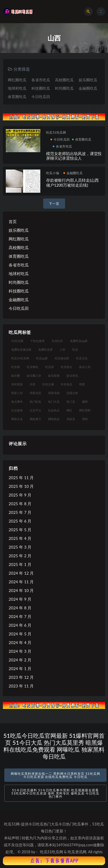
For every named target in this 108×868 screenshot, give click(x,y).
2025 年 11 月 (21, 478)
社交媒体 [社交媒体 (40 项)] (17, 410)
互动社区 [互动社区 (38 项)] (57, 341)
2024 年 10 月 (21, 590)
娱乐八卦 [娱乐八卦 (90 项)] (85, 367)
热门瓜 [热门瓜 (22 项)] (71, 402)
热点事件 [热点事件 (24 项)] (17, 402)
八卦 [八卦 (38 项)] (62, 350)
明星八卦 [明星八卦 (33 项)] (17, 393)
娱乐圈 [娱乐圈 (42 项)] (16, 376)
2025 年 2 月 (20, 556)
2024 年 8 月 (20, 608)
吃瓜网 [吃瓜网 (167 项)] (16, 367)
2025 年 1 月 (20, 564)
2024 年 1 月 (20, 669)
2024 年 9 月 (20, 599)
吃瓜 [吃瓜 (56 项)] (75, 350)
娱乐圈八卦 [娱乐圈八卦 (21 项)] (34, 376)
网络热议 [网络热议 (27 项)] (54, 419)
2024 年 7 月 (20, 616)
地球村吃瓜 (17, 88)
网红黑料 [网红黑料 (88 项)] (85, 410)
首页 (13, 221)
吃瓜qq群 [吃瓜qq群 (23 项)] (42, 358)
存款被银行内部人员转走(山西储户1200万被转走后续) (72, 183)
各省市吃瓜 (41, 80)
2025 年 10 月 (21, 486)
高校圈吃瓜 (64, 80)
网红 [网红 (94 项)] (69, 410)
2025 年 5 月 (20, 530)
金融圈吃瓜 (88, 88)
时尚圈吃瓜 (64, 88)
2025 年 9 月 (20, 495)
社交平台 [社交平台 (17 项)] (35, 410)
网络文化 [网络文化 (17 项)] (17, 419)
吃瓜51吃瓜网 (56, 132)
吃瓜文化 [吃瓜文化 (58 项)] (82, 358)
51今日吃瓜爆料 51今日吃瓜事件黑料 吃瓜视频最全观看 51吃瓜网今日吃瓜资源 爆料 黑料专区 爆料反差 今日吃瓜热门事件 (56, 793)
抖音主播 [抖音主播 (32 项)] (48, 384)
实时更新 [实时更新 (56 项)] (17, 384)
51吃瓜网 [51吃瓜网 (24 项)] (17, 341)
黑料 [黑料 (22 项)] (85, 419)
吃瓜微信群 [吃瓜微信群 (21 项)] (62, 358)
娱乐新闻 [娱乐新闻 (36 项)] (54, 376)
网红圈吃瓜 (17, 80)
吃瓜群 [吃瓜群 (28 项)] (50, 367)
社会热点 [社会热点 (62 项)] (54, 410)
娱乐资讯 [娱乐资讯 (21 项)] (72, 376)
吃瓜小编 (53, 173)
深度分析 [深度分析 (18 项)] (72, 393)
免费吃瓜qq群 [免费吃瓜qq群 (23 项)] (79, 341)
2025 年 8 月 (20, 504)
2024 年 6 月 (20, 625)
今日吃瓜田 (41, 97)
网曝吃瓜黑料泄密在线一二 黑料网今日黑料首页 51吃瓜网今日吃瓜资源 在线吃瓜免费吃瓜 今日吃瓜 (55, 775)
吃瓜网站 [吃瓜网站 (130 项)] (33, 367)
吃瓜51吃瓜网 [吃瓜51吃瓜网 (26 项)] (20, 358)
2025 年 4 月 (20, 538)
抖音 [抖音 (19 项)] (33, 384)
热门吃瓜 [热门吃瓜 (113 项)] (35, 402)
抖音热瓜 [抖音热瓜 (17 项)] (67, 384)
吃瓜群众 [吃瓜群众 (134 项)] (67, 367)
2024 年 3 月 (20, 651)
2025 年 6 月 (20, 521)
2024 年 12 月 (21, 573)
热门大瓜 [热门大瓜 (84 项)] (54, 402)
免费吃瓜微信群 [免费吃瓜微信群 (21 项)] (21, 350)
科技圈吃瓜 (41, 88)
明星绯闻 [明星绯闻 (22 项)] (54, 393)
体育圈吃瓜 (17, 97)
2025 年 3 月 (20, 547)
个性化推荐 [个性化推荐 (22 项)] (37, 341)
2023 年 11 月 (21, 686)
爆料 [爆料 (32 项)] (85, 402)
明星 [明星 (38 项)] (82, 384)
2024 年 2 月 (20, 660)
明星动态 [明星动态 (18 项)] (35, 393)
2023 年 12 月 (21, 677)
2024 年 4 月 (20, 642)
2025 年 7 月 (20, 512)
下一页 (54, 204)
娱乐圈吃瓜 (88, 80)
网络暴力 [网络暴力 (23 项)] (35, 419)
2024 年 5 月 (20, 634)
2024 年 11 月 (21, 582)
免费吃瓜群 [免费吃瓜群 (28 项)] (46, 350)
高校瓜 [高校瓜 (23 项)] (71, 419)
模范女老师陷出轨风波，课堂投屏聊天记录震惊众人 (74, 156)
